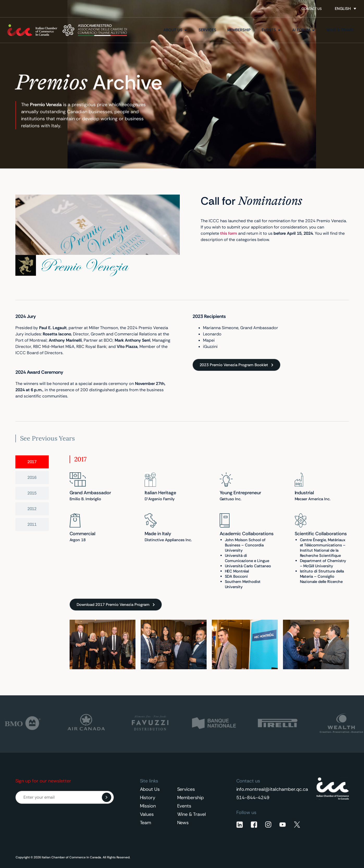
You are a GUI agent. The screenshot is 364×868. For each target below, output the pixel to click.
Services (186, 789)
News (183, 823)
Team (146, 823)
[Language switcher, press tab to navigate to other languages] (346, 9)
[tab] (32, 462)
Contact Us (312, 9)
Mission (148, 806)
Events (184, 806)
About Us (150, 789)
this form (229, 233)
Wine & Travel (192, 814)
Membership (191, 798)
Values (147, 814)
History (148, 798)
